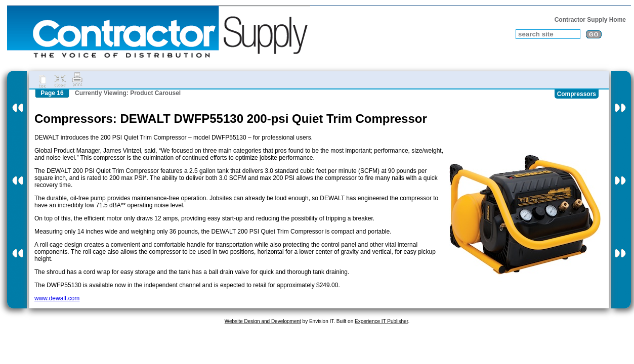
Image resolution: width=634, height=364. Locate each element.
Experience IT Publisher (381, 321)
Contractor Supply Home (590, 20)
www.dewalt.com (57, 298)
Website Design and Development (263, 321)
